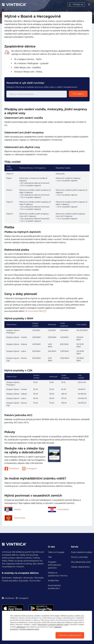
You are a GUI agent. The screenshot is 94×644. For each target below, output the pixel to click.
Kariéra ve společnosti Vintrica (58, 574)
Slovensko (28, 578)
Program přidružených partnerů (55, 565)
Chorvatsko (58, 509)
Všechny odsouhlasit (70, 635)
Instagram (29, 469)
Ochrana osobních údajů (29, 629)
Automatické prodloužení (54, 587)
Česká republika (10, 581)
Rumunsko (35, 581)
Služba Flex (53, 581)
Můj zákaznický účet (81, 562)
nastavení (58, 627)
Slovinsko (39, 578)
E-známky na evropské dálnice (20, 573)
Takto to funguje (56, 552)
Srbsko (13, 509)
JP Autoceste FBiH (35, 311)
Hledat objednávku (80, 567)
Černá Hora (15, 518)
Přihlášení (78, 94)
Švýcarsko (24, 581)
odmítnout (21, 627)
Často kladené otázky (82, 552)
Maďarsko (18, 578)
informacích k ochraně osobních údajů (53, 625)
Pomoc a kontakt (79, 557)
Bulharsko (7, 578)
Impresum (14, 629)
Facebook (12, 469)
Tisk (50, 557)
